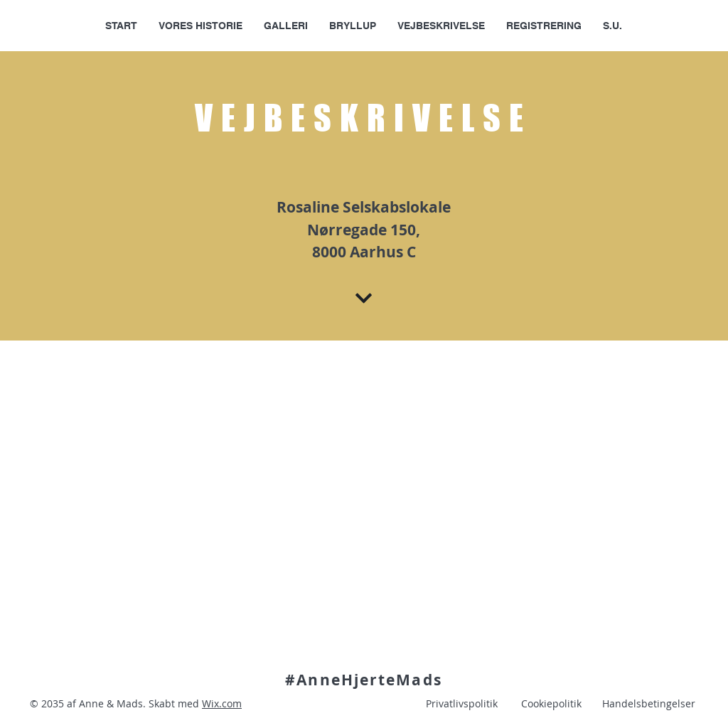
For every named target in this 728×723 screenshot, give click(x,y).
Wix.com (222, 703)
